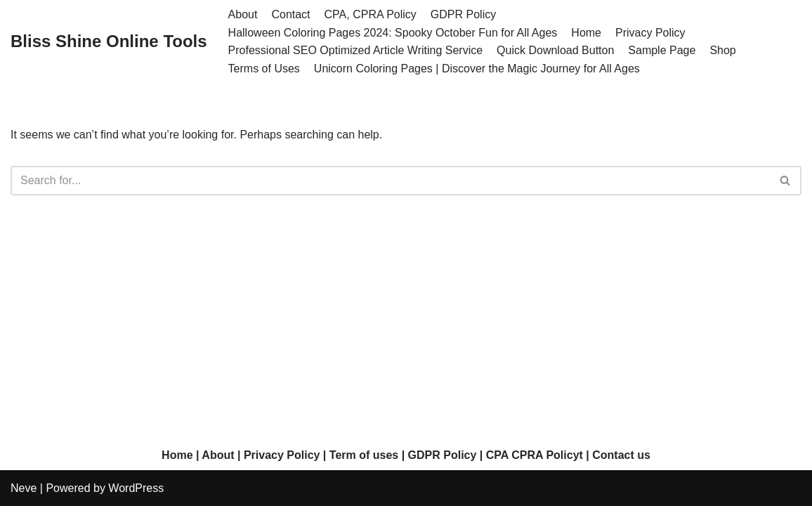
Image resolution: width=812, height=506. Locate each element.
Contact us (621, 455)
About (243, 14)
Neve (24, 488)
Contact (290, 14)
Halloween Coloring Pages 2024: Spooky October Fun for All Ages (393, 33)
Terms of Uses (264, 69)
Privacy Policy (650, 33)
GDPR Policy (463, 14)
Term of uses (364, 455)
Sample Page (662, 50)
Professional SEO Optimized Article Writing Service (356, 50)
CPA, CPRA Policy (371, 14)
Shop (722, 50)
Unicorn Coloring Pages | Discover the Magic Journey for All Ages (477, 69)
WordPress (136, 488)
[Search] (390, 181)
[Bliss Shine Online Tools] (109, 42)
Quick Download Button (555, 50)
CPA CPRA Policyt (535, 455)
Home (586, 33)
